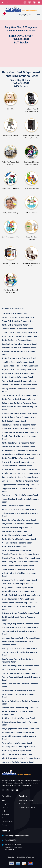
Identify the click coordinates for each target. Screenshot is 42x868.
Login (22, 15)
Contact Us (6, 818)
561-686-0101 (21, 39)
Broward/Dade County (27, 807)
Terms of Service (8, 821)
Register (29, 15)
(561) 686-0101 (10, 840)
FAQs (4, 811)
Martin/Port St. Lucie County (29, 804)
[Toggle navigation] (39, 16)
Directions (5, 814)
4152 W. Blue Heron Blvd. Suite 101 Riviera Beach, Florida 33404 (14, 847)
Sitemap (5, 825)
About (4, 800)
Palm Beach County (26, 800)
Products (5, 807)
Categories (6, 804)
